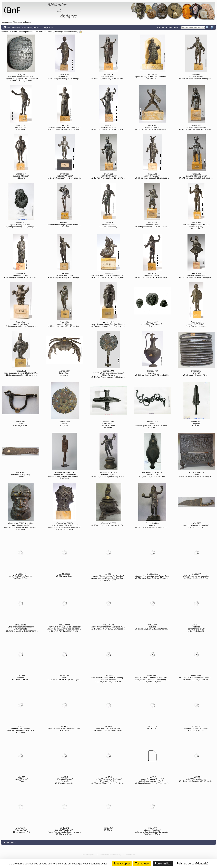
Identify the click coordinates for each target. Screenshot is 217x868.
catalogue (6, 22)
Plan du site (131, 855)
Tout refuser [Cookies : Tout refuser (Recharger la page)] (142, 864)
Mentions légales (88, 855)
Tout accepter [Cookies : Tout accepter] (122, 864)
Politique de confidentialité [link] (192, 864)
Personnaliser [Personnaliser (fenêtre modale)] (163, 864)
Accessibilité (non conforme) (111, 855)
